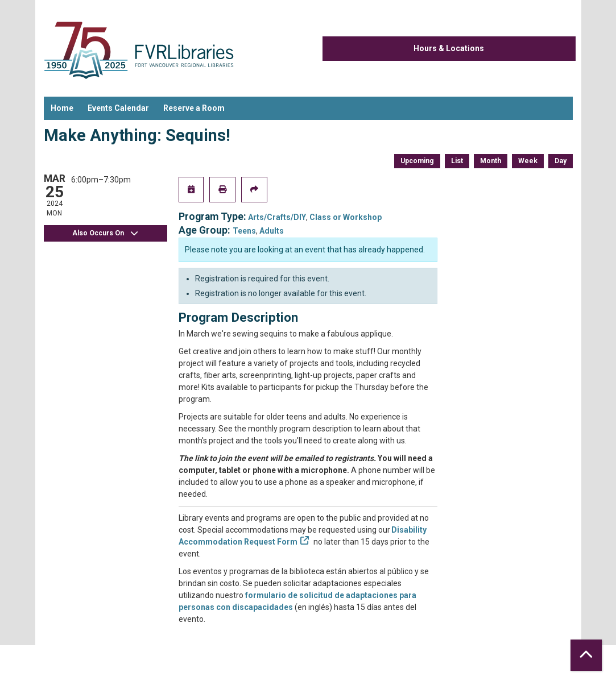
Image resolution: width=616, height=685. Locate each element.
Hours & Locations (449, 48)
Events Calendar (118, 108)
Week (528, 161)
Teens (244, 231)
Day (561, 161)
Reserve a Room (194, 108)
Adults (272, 231)
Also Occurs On (105, 233)
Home (62, 108)
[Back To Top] (586, 655)
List (457, 161)
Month (491, 161)
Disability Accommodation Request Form (303, 536)
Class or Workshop (346, 217)
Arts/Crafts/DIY (277, 217)
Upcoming (417, 161)
